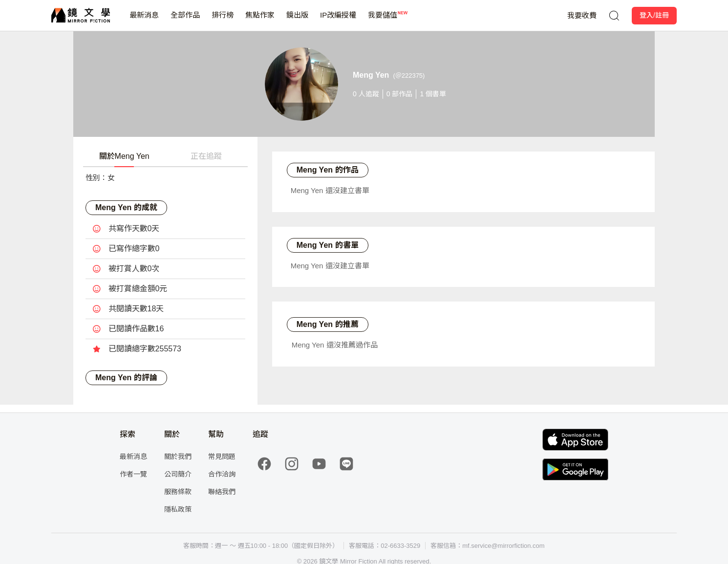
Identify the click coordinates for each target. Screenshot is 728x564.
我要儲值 (383, 21)
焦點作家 (260, 21)
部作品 (400, 94)
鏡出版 (297, 21)
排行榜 (223, 21)
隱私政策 (178, 509)
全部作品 (185, 21)
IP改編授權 (338, 21)
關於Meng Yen (124, 156)
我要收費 (582, 15)
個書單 (433, 94)
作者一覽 (133, 474)
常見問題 (222, 456)
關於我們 (178, 456)
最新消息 (144, 21)
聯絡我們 (222, 492)
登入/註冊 (654, 15)
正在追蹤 (206, 156)
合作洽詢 (222, 474)
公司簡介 (178, 474)
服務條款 (178, 492)
